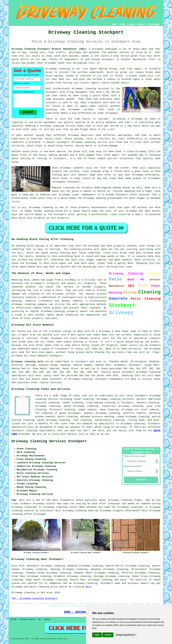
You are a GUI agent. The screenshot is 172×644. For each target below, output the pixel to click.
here (88, 587)
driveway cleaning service (89, 142)
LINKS (123, 24)
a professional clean (103, 214)
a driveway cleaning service (56, 126)
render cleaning (73, 403)
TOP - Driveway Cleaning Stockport (34, 598)
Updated (47, 619)
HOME (115, 24)
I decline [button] (108, 635)
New (40, 619)
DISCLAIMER (154, 24)
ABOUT (132, 24)
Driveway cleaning (58, 69)
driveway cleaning (48, 406)
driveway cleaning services (90, 89)
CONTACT (141, 24)
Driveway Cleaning (27, 619)
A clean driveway (135, 152)
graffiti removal (135, 413)
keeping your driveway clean (59, 195)
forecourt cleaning (62, 410)
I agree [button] (97, 635)
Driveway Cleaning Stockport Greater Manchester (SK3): (49, 49)
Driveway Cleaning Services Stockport (49, 441)
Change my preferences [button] (126, 635)
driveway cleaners (72, 168)
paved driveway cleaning (54, 420)
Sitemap (13, 619)
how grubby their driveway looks (43, 63)
